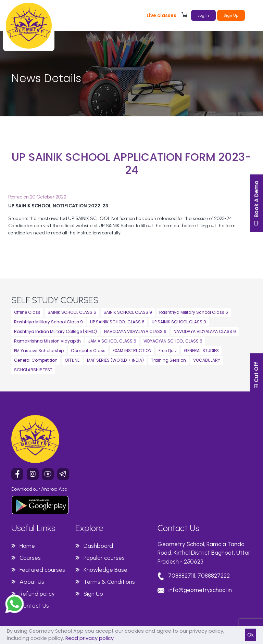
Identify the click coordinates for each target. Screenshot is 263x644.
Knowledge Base (105, 570)
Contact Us (34, 606)
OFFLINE (72, 360)
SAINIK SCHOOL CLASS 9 (128, 312)
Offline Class (27, 312)
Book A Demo (256, 205)
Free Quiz (168, 351)
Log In (203, 15)
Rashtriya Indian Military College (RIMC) (55, 331)
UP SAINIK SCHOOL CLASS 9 (179, 322)
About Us (32, 582)
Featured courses (42, 570)
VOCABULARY (207, 360)
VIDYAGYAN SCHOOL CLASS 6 (173, 341)
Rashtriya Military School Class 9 (48, 322)
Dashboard (98, 546)
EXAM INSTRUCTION (132, 351)
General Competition (36, 360)
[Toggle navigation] (253, 15)
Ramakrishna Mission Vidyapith (47, 341)
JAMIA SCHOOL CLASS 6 (112, 341)
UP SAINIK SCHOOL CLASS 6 (117, 322)
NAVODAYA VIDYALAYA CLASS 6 (135, 331)
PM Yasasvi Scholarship (39, 351)
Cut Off (256, 390)
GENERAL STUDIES (201, 351)
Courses (30, 558)
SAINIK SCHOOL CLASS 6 (72, 312)
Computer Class (88, 351)
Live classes (161, 15)
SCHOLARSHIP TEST (33, 370)
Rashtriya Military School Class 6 (194, 312)
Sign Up (231, 15)
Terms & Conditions (109, 582)
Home (27, 546)
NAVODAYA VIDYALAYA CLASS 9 (205, 331)
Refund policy (37, 594)
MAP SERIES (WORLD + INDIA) (115, 360)
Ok (251, 635)
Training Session (168, 360)
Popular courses (104, 558)
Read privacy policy (90, 638)
